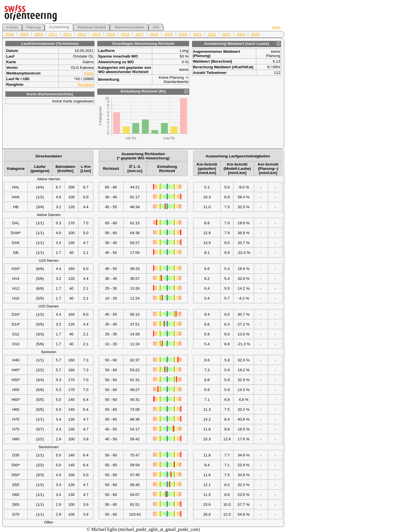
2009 (24, 34)
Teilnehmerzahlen (129, 27)
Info (156, 27)
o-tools (12, 27)
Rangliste (86, 84)
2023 (226, 34)
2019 (169, 34)
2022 (212, 34)
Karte (89, 73)
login (276, 27)
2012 (67, 34)
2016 (125, 34)
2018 (154, 34)
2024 (241, 34)
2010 (39, 34)
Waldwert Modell (92, 27)
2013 (82, 34)
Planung (34, 27)
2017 (140, 34)
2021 (197, 34)
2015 (111, 34)
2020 (183, 34)
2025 (255, 34)
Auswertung (59, 27)
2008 (10, 34)
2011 (53, 34)
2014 (96, 34)
